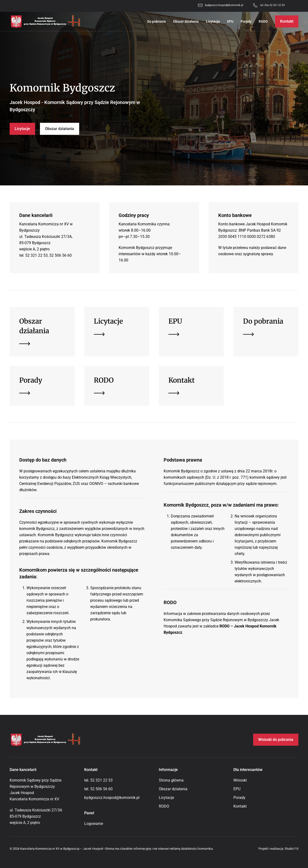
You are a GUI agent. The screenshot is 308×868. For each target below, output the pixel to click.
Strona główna (171, 780)
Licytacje (213, 21)
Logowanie (94, 824)
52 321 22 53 (101, 780)
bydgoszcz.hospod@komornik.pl (224, 5)
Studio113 (292, 849)
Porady (246, 21)
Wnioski (240, 780)
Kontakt (287, 21)
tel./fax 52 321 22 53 (272, 5)
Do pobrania (157, 21)
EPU (230, 21)
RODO (263, 21)
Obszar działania (186, 21)
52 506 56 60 (101, 789)
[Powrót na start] (46, 21)
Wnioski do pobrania (276, 740)
